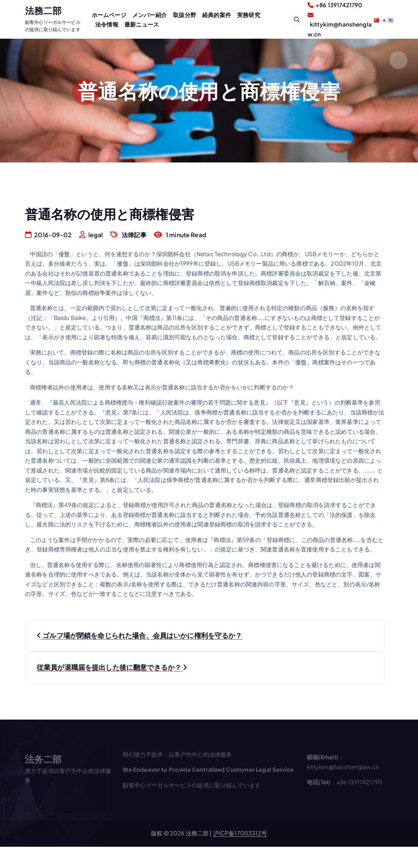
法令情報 (107, 24)
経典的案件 (217, 15)
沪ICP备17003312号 (240, 833)
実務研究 (249, 15)
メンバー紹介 (150, 15)
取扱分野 (185, 15)
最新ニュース (142, 24)
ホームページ (109, 15)
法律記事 (134, 235)
